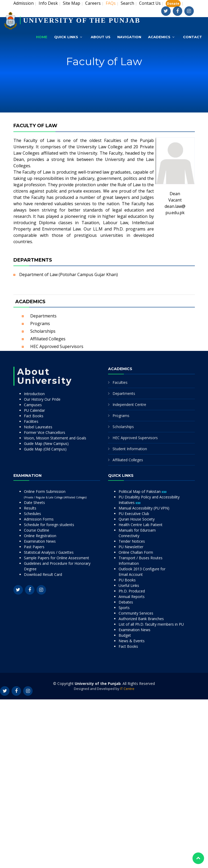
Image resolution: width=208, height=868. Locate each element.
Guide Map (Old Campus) (45, 449)
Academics (159, 37)
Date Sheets (34, 502)
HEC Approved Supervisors (57, 346)
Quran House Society (137, 519)
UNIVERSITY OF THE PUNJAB (82, 20)
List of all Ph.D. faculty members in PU (151, 624)
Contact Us (150, 3)
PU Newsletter (131, 547)
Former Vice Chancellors (45, 432)
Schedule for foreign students (49, 525)
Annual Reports (132, 597)
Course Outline (37, 530)
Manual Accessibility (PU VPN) (144, 508)
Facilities (31, 421)
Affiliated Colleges (48, 339)
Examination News (40, 541)
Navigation (129, 37)
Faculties (120, 382)
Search (127, 3)
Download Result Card (43, 574)
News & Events (132, 641)
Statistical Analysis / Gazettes (49, 552)
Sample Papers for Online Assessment (57, 558)
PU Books (127, 580)
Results (30, 508)
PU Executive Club (134, 514)
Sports (124, 608)
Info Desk (48, 3)
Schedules (32, 514)
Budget (125, 635)
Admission (24, 3)
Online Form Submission (55, 494)
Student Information (130, 449)
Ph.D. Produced (132, 591)
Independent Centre (129, 404)
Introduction (34, 394)
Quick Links (66, 37)
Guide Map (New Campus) (46, 443)
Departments (43, 316)
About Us (101, 37)
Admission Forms (39, 519)
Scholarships (43, 331)
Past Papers (34, 547)
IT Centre (127, 689)
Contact (192, 37)
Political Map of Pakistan (143, 491)
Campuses (33, 405)
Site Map (72, 3)
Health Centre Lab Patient (141, 525)
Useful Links (129, 585)
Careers (93, 3)
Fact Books (34, 416)
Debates (126, 602)
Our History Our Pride (42, 399)
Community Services (136, 613)
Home (42, 37)
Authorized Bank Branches (141, 619)
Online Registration (40, 536)
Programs (40, 323)
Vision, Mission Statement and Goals (55, 438)
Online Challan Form (136, 552)
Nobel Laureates (38, 427)
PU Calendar (34, 410)
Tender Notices (132, 541)
